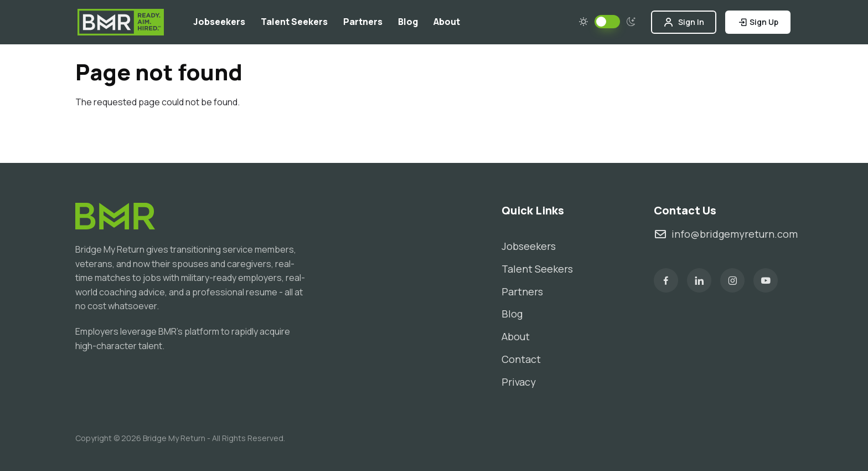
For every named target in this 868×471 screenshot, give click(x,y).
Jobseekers (219, 22)
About (447, 22)
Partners (363, 22)
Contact (521, 359)
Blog (408, 22)
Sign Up (758, 22)
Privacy (519, 382)
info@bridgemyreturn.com (726, 234)
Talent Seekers (294, 22)
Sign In (684, 22)
